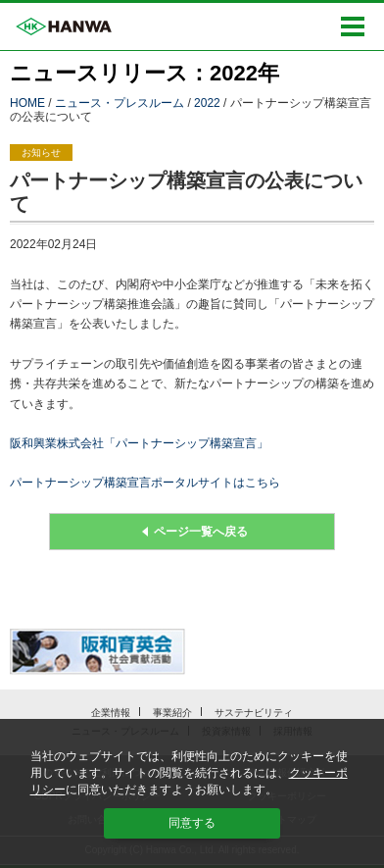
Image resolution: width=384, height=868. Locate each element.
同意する (192, 823)
